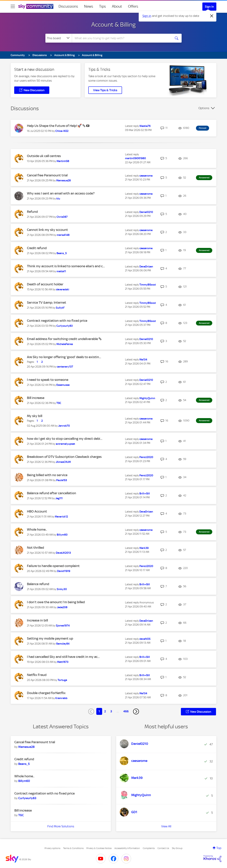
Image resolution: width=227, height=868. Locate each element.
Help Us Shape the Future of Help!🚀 (55, 126)
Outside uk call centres (44, 156)
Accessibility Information (127, 848)
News (89, 6)
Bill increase (36, 398)
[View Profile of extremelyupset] (65, 444)
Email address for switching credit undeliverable (63, 339)
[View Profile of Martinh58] (63, 161)
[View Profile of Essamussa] (63, 385)
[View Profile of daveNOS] (145, 639)
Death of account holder (45, 284)
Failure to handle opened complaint (53, 566)
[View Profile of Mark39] (144, 548)
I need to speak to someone (48, 380)
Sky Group (177, 848)
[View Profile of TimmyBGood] (148, 285)
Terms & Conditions (73, 848)
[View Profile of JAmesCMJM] (63, 462)
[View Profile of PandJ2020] (146, 457)
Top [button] (219, 848)
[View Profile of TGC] (59, 403)
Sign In (209, 7)
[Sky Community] (36, 6)
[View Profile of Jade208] (62, 607)
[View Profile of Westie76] (145, 126)
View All (166, 826)
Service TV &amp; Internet (47, 302)
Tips (103, 6)
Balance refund (38, 584)
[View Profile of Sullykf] (60, 308)
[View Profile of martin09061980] (135, 158)
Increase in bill (37, 620)
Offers (133, 6)
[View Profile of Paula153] (62, 480)
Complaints (149, 848)
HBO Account (37, 511)
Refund (32, 212)
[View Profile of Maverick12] (61, 517)
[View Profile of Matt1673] (63, 662)
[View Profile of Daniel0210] (146, 212)
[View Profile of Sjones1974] (63, 626)
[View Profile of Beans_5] (62, 253)
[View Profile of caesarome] (146, 176)
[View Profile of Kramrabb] (61, 698)
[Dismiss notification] (212, 16)
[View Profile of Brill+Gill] (145, 494)
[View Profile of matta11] (61, 271)
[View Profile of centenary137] (65, 367)
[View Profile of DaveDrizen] (146, 267)
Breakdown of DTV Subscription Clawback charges (64, 457)
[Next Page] (136, 711)
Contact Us (163, 848)
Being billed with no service (47, 475)
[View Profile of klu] (58, 199)
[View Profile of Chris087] (62, 217)
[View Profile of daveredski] (63, 289)
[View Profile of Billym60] (62, 535)
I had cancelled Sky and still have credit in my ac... (63, 657)
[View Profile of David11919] (64, 571)
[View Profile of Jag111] (59, 498)
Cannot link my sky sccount (47, 230)
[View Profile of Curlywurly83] (65, 326)
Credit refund (37, 248)
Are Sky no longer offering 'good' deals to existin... (64, 357)
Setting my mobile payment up (50, 638)
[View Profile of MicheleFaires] (65, 344)
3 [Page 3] (111, 711)
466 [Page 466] (126, 711)
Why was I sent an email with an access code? (61, 193)
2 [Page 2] (105, 711)
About (117, 6)
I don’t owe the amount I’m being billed (56, 602)
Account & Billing (113, 24)
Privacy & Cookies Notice (99, 848)
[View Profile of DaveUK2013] (63, 553)
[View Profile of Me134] (143, 360)
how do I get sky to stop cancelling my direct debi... (65, 439)
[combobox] (121, 38)
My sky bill (35, 416)
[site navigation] (13, 6)
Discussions (68, 6)
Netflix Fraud (37, 675)
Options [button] (204, 108)
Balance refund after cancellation (52, 493)
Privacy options (52, 848)
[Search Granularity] (59, 38)
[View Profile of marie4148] (63, 235)
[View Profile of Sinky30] (62, 589)
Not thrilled (35, 548)
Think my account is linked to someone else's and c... (66, 266)
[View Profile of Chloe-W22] (62, 131)
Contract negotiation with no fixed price (57, 321)
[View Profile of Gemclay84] (63, 644)
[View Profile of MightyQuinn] (147, 398)
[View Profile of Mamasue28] (63, 180)
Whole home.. (37, 529)
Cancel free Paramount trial (47, 175)
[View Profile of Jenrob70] (64, 426)
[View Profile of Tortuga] (62, 680)
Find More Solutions (61, 826)
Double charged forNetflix (46, 693)
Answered (204, 178)
